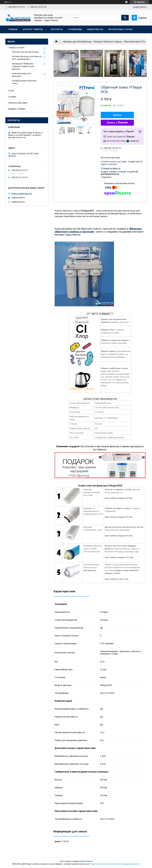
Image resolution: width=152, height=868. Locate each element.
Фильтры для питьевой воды (78, 42)
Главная (13, 29)
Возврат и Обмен (17, 109)
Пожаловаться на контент (101, 864)
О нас (11, 91)
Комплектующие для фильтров (22, 75)
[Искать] (125, 18)
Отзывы (12, 97)
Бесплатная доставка (110, 157)
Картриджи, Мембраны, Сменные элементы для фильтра (23, 66)
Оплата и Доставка (18, 103)
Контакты (57, 29)
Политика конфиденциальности (126, 864)
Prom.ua (89, 861)
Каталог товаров (33, 29)
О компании (75, 29)
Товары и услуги (16, 48)
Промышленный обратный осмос (24, 82)
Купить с (117, 123)
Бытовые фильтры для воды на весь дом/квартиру (27, 58)
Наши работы (95, 29)
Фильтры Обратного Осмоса (108, 42)
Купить (117, 115)
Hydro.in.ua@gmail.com (22, 194)
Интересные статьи (120, 29)
